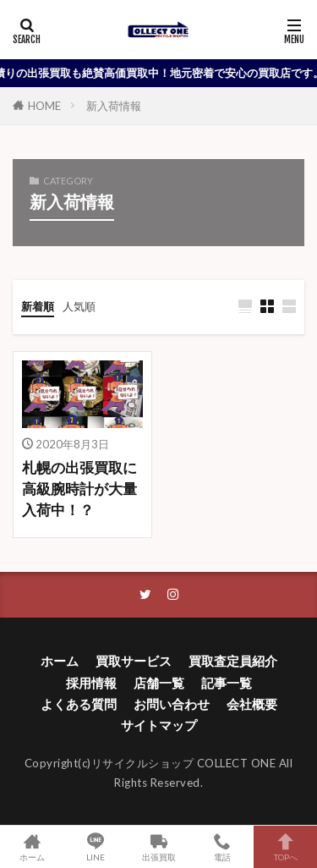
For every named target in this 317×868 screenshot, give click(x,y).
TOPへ (285, 847)
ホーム (60, 661)
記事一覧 (227, 683)
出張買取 (158, 847)
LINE (95, 847)
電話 (222, 847)
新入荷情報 (114, 106)
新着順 (38, 306)
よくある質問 (79, 704)
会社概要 (252, 704)
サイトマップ (159, 725)
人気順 (79, 306)
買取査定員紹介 (233, 661)
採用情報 (91, 683)
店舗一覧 (159, 683)
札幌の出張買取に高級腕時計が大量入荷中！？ (79, 489)
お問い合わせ (172, 704)
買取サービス (134, 661)
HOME (44, 106)
